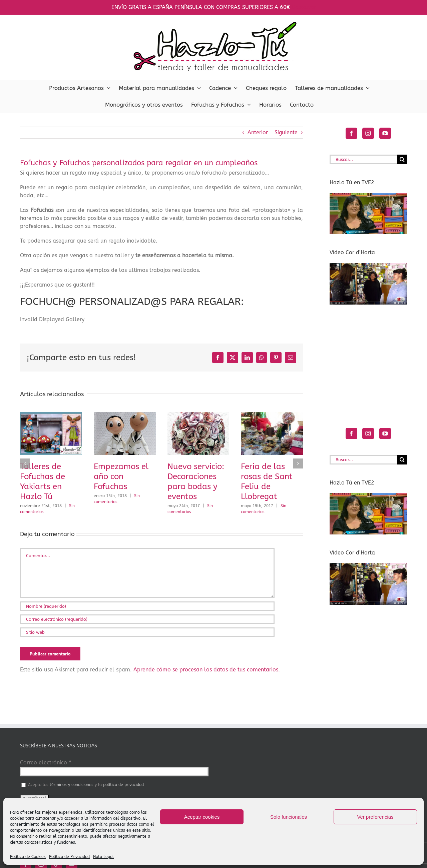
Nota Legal (103, 857)
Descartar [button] (304, 7)
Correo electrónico (46, 763)
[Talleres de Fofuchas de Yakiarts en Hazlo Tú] (51, 415)
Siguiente (286, 132)
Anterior (258, 132)
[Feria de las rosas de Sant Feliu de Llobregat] (272, 415)
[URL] (147, 632)
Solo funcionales (289, 817)
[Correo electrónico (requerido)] (147, 619)
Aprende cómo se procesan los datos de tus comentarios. (207, 670)
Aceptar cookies (202, 817)
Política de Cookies (28, 857)
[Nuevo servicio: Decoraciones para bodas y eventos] (198, 415)
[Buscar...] (363, 159)
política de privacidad (123, 785)
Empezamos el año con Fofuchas (121, 476)
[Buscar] (402, 159)
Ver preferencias (375, 817)
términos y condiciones (72, 785)
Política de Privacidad (69, 857)
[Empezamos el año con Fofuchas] (125, 415)
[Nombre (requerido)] (147, 606)
